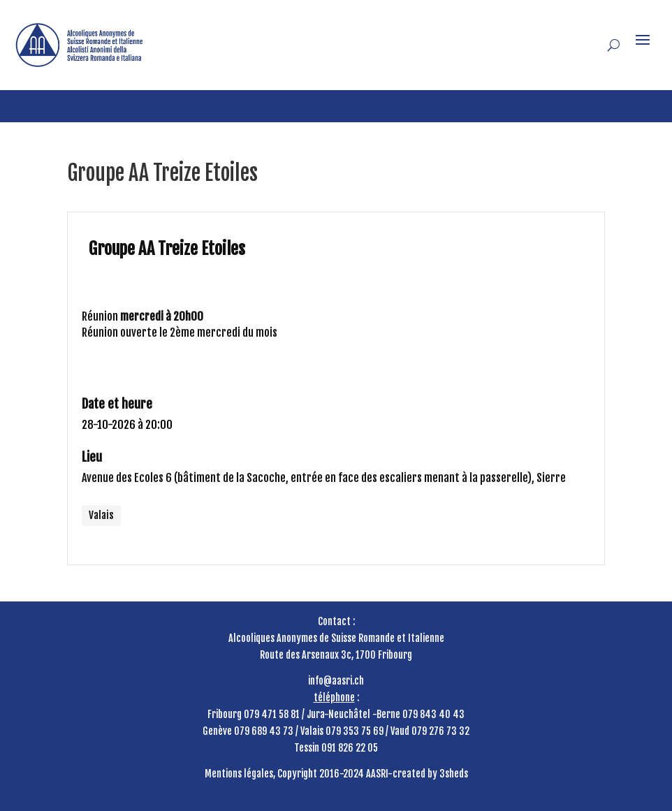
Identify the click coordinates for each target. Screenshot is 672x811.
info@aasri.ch (336, 681)
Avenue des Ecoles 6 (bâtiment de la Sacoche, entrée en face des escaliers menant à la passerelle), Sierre (324, 478)
